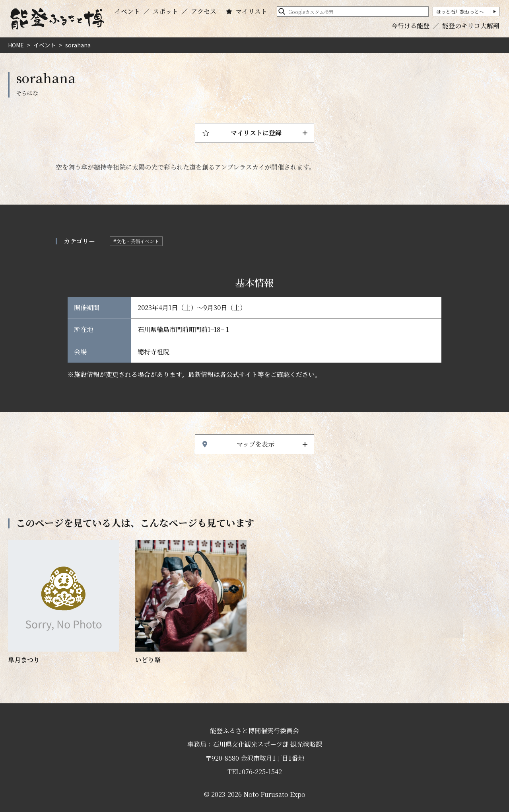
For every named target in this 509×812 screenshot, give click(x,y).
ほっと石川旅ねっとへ (460, 11)
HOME (16, 45)
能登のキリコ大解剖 (471, 26)
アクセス (204, 12)
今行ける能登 (410, 26)
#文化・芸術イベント (136, 241)
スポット (165, 12)
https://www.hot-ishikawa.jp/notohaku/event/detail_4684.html (191, 603)
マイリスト (251, 12)
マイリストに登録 (256, 133)
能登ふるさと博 (57, 19)
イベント (127, 12)
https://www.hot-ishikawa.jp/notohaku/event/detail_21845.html (64, 603)
